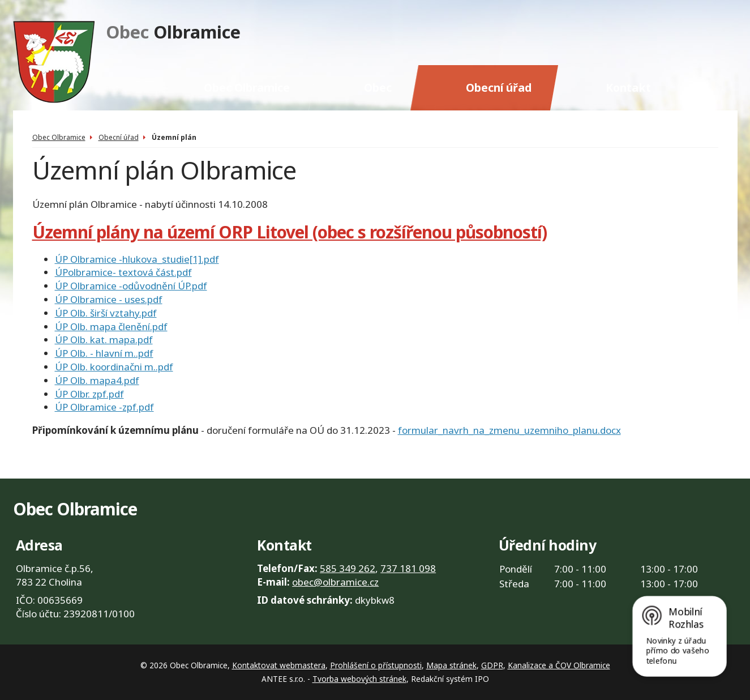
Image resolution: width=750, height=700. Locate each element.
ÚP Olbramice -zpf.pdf (104, 407)
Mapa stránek (451, 665)
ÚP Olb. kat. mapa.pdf (104, 340)
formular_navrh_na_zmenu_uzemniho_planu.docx (509, 430)
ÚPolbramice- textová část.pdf (123, 272)
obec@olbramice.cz (335, 582)
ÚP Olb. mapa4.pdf (97, 380)
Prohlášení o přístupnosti (376, 665)
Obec (378, 87)
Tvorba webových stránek (359, 679)
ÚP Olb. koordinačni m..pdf (114, 367)
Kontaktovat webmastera (279, 665)
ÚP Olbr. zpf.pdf (89, 394)
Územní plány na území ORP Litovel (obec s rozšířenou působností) (290, 232)
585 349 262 (348, 568)
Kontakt (628, 87)
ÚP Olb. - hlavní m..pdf (104, 353)
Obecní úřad (499, 87)
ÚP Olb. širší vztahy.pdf (106, 313)
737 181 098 (408, 568)
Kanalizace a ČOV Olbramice (559, 665)
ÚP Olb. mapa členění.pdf (111, 326)
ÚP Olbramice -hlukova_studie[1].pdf (137, 259)
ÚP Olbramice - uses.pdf (109, 299)
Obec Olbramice (247, 87)
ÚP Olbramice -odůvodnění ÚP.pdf (131, 286)
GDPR (492, 665)
